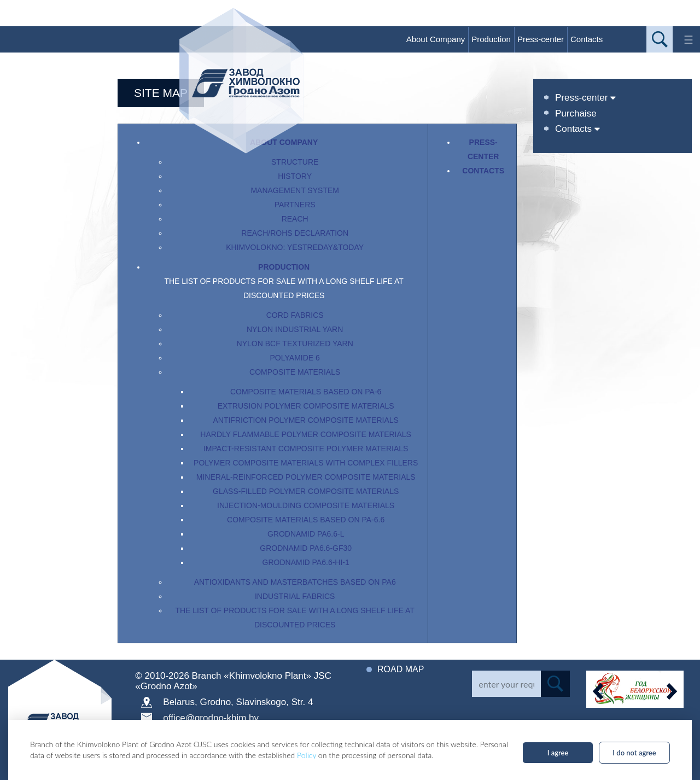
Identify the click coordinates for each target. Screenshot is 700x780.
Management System (295, 190)
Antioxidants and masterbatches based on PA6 (295, 582)
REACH (295, 219)
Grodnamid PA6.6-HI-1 (306, 562)
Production (491, 39)
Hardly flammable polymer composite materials (306, 434)
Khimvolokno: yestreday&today (295, 247)
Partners (295, 205)
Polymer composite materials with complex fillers (306, 463)
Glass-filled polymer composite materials (306, 491)
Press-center (541, 39)
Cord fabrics (295, 315)
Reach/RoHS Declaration (295, 233)
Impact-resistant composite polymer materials (306, 449)
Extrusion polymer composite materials (306, 406)
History (295, 176)
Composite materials (295, 372)
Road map (401, 669)
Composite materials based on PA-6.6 (306, 520)
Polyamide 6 (295, 358)
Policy (307, 755)
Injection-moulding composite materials (306, 505)
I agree (558, 753)
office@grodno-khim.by (211, 718)
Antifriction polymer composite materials (305, 420)
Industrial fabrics (295, 596)
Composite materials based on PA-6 (306, 392)
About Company (436, 39)
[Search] (506, 684)
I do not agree (634, 753)
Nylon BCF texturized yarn (295, 344)
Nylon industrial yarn (295, 329)
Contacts (587, 39)
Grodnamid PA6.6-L (306, 534)
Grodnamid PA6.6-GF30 (306, 548)
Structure (295, 162)
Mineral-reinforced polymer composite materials (306, 477)
